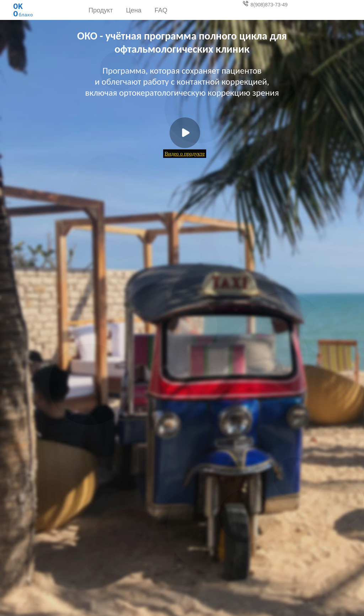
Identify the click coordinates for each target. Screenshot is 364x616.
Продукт (101, 10)
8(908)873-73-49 (265, 4)
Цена (133, 10)
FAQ (161, 10)
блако (23, 9)
